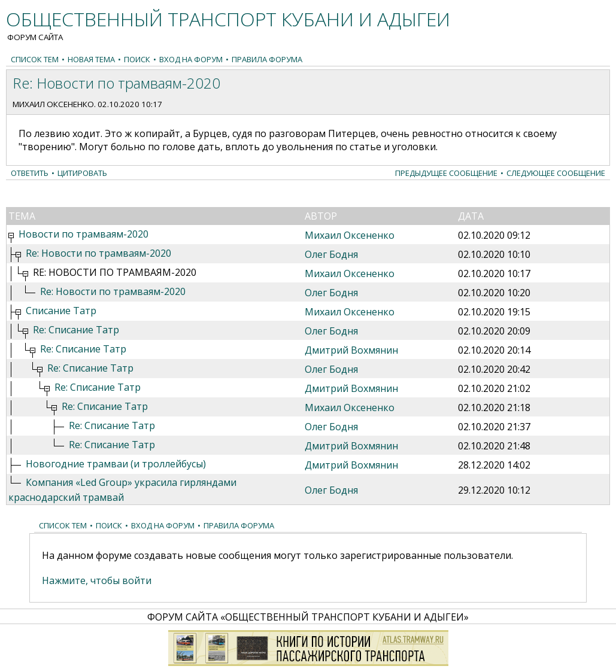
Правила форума (267, 59)
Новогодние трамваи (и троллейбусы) (116, 464)
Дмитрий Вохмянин (351, 350)
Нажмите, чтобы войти (97, 580)
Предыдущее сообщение (446, 173)
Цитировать (82, 173)
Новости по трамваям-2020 (84, 234)
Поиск (137, 59)
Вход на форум (191, 59)
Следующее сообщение (556, 173)
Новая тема (91, 59)
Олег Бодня (331, 254)
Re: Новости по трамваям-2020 (98, 253)
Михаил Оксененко (53, 104)
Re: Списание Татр (76, 330)
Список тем (35, 59)
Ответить (30, 173)
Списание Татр (61, 311)
